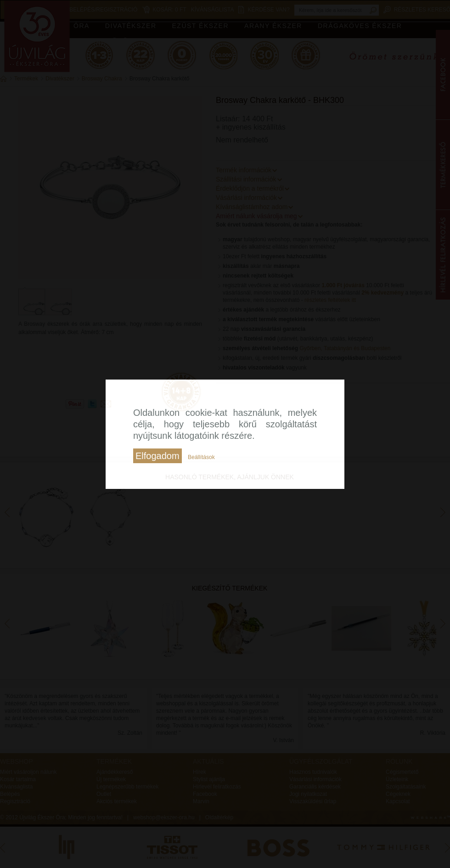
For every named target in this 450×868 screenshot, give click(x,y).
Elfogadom (157, 456)
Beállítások (201, 457)
